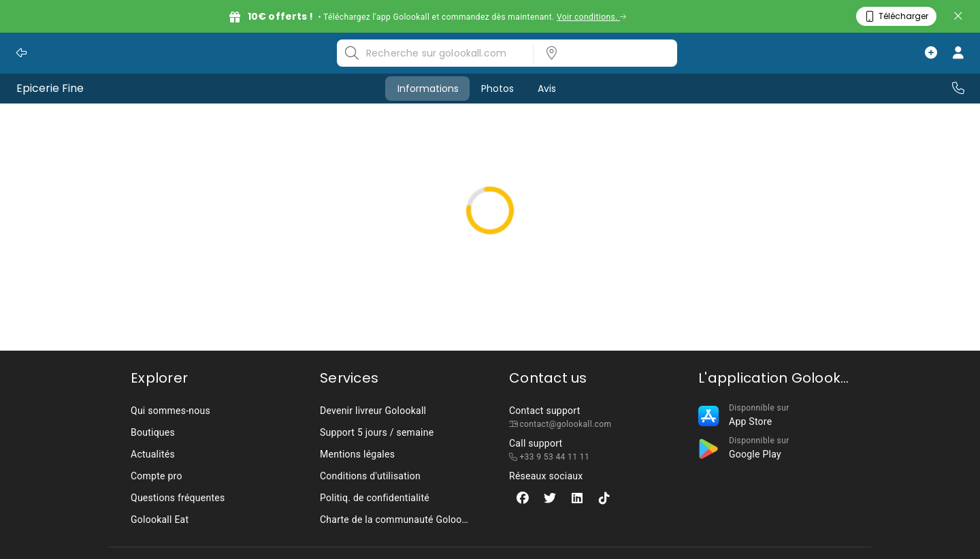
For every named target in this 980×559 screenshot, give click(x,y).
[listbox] (601, 53)
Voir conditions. (592, 17)
